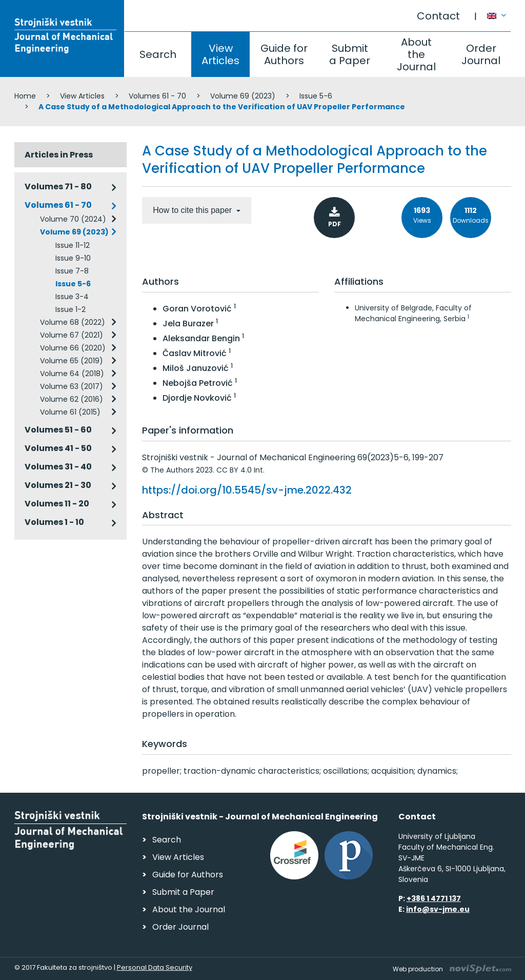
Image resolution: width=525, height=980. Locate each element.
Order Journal (481, 54)
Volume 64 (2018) (72, 374)
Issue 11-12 (73, 245)
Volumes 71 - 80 (58, 187)
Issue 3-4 (72, 297)
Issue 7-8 (72, 271)
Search (158, 54)
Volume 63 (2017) (72, 386)
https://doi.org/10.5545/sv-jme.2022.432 (247, 490)
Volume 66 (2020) (73, 348)
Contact (438, 16)
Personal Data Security (155, 967)
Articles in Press (59, 155)
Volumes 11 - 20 (57, 504)
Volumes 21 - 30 (58, 485)
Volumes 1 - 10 (54, 522)
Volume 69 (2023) (243, 96)
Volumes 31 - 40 (58, 467)
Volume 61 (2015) (70, 412)
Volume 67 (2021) (72, 335)
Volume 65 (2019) (72, 361)
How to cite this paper (193, 210)
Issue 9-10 (73, 258)
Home (25, 96)
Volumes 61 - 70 (157, 96)
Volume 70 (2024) (73, 219)
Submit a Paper (350, 54)
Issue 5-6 (316, 96)
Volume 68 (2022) (73, 322)
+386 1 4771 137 (434, 898)
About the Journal (416, 54)
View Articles (220, 54)
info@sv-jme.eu (438, 909)
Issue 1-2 (70, 309)
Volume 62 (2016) (72, 399)
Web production (452, 969)
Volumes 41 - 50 (58, 448)
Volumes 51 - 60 (58, 430)
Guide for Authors (284, 54)
